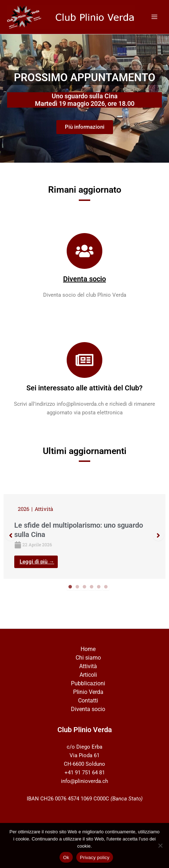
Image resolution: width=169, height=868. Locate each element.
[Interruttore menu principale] (154, 17)
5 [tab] (99, 587)
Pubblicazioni (88, 683)
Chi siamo (88, 658)
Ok (66, 857)
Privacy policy (95, 857)
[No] (160, 845)
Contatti (88, 701)
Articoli (88, 675)
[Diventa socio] (84, 251)
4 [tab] (92, 587)
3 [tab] (84, 587)
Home (88, 649)
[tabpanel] (84, 536)
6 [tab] (106, 587)
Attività (88, 666)
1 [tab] (70, 587)
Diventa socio (84, 279)
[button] (11, 536)
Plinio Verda (88, 692)
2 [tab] (77, 587)
